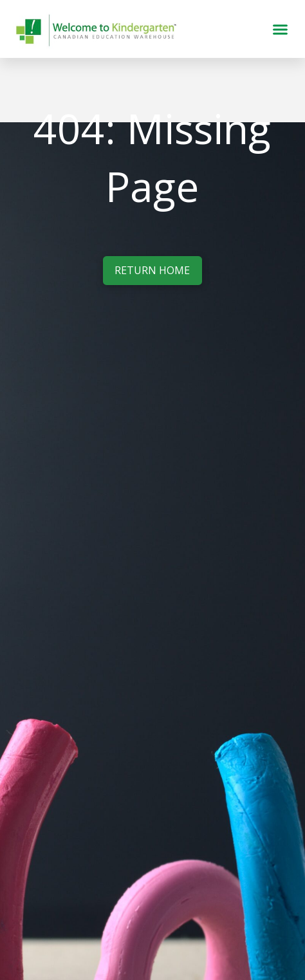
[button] (280, 29)
